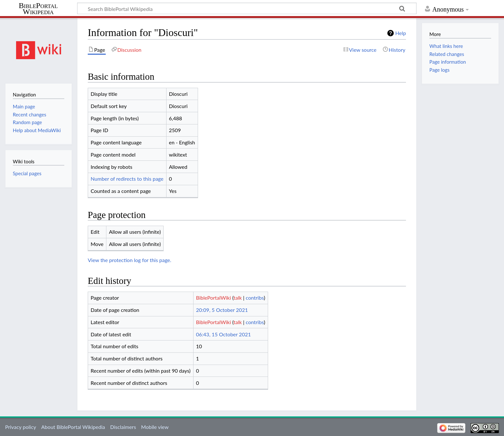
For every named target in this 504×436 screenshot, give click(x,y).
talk (238, 298)
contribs (255, 298)
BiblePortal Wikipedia (38, 9)
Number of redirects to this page (127, 179)
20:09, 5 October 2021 (222, 310)
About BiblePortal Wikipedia (73, 427)
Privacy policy (21, 427)
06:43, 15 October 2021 (224, 334)
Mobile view (155, 427)
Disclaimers (123, 427)
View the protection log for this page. (130, 260)
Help (401, 33)
